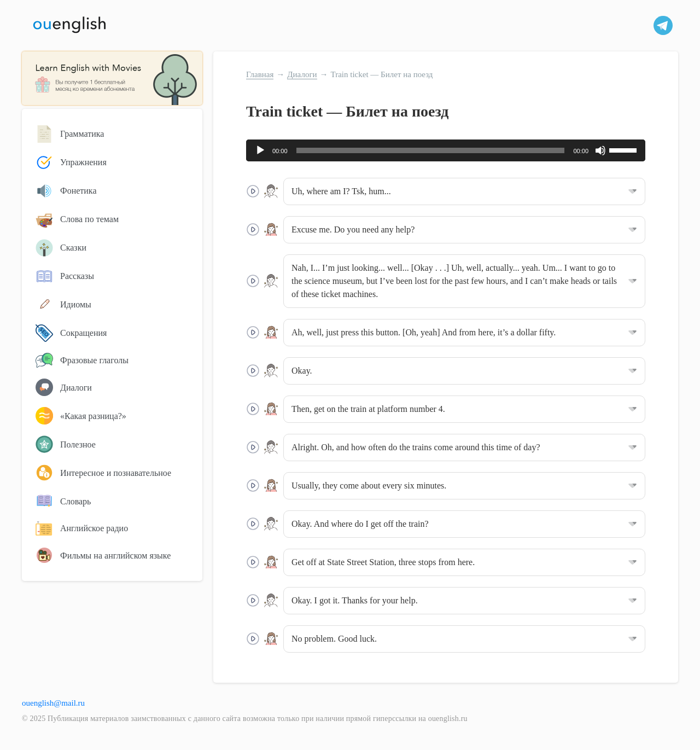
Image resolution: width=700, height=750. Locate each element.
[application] (446, 150)
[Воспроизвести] (260, 150)
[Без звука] (600, 150)
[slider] (431, 150)
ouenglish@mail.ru (53, 703)
